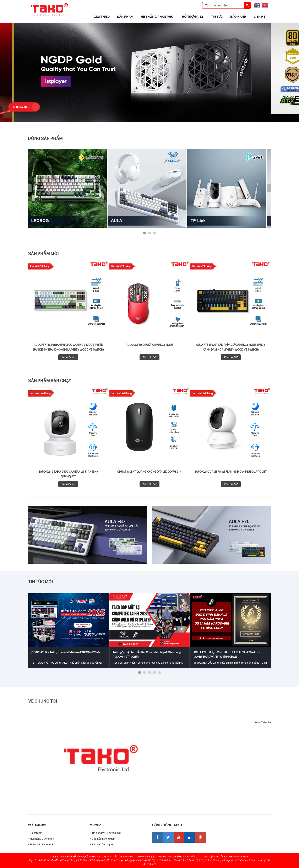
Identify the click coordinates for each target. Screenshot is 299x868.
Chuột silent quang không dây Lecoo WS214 (149, 472)
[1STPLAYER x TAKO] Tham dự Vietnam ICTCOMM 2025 (66, 652)
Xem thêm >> (263, 722)
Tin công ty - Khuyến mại (105, 833)
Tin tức (217, 17)
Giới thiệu (102, 17)
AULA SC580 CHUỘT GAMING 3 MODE (149, 345)
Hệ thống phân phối (158, 17)
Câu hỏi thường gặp (102, 839)
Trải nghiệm (37, 825)
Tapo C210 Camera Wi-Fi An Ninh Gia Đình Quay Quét (231, 472)
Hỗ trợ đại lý (193, 17)
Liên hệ (260, 17)
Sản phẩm (125, 17)
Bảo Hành (238, 17)
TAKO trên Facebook (41, 844)
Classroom (35, 833)
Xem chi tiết (68, 357)
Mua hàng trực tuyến (41, 839)
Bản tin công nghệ (101, 844)
